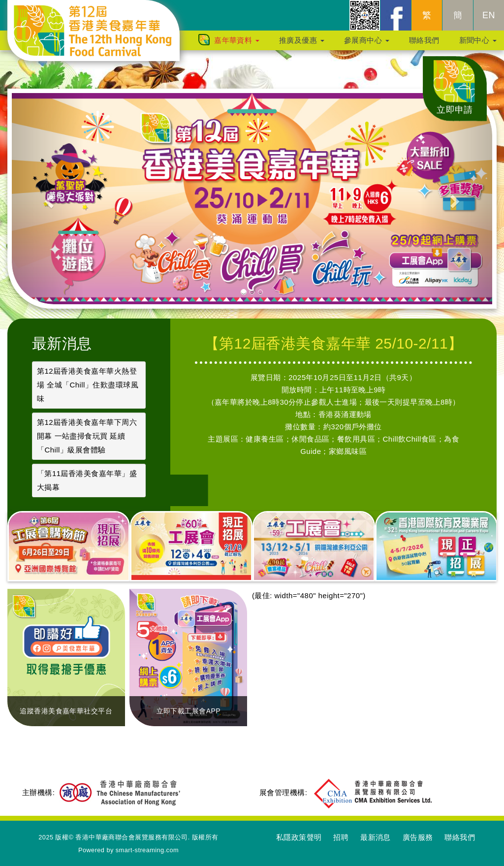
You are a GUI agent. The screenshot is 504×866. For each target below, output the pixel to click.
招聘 (341, 837)
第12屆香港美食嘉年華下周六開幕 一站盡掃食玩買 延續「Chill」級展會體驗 (87, 436)
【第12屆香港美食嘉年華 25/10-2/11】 (334, 343)
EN (489, 20)
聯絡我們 (424, 45)
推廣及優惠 (302, 45)
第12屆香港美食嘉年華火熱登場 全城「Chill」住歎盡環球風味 (88, 385)
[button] (48, 199)
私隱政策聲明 (299, 837)
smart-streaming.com (147, 850)
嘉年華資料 (237, 45)
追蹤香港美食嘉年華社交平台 (66, 711)
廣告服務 (418, 837)
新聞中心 (478, 45)
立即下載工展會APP (189, 711)
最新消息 (62, 343)
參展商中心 (367, 45)
